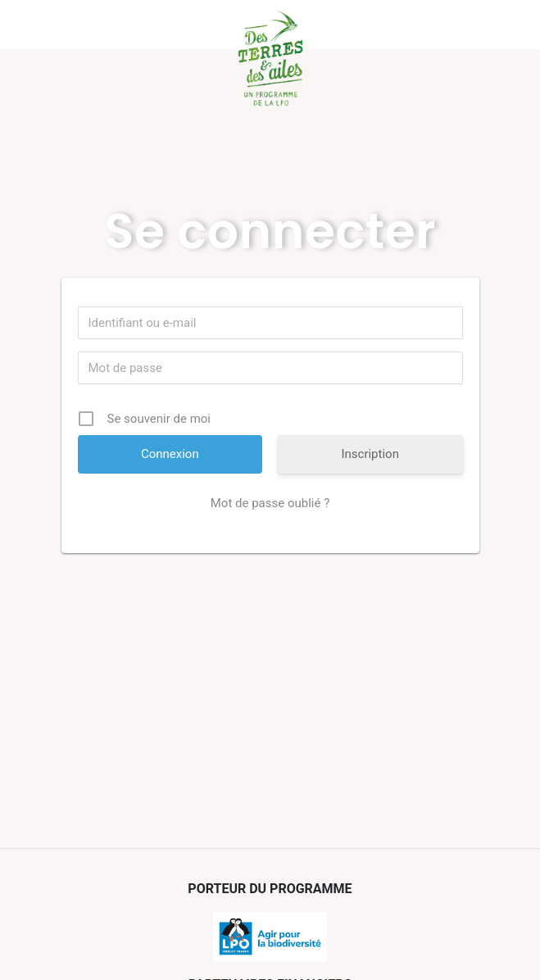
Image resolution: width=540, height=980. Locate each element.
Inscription (370, 454)
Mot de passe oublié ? (270, 503)
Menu (86, 25)
